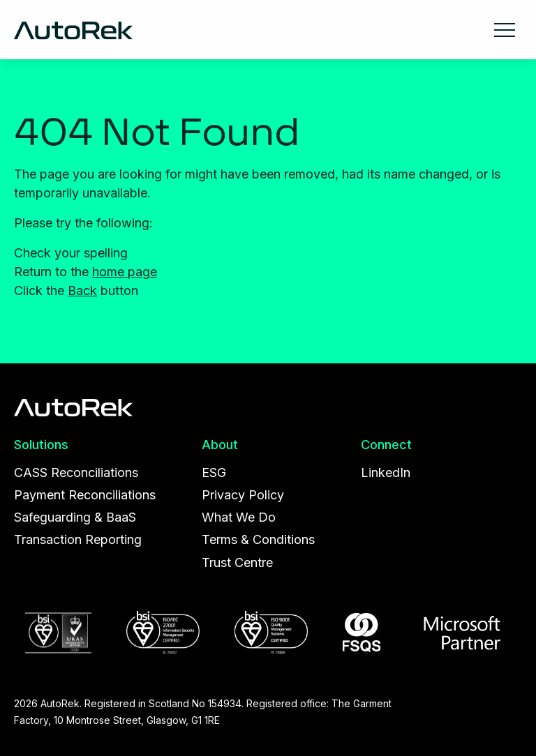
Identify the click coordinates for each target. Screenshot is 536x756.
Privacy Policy (243, 495)
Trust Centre (237, 562)
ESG (214, 472)
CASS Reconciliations (76, 472)
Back (82, 290)
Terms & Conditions (258, 539)
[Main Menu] (505, 29)
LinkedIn (386, 472)
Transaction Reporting (78, 539)
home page (125, 272)
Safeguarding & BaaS (75, 517)
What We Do (239, 517)
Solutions (41, 445)
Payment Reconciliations (85, 495)
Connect (386, 445)
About (220, 445)
